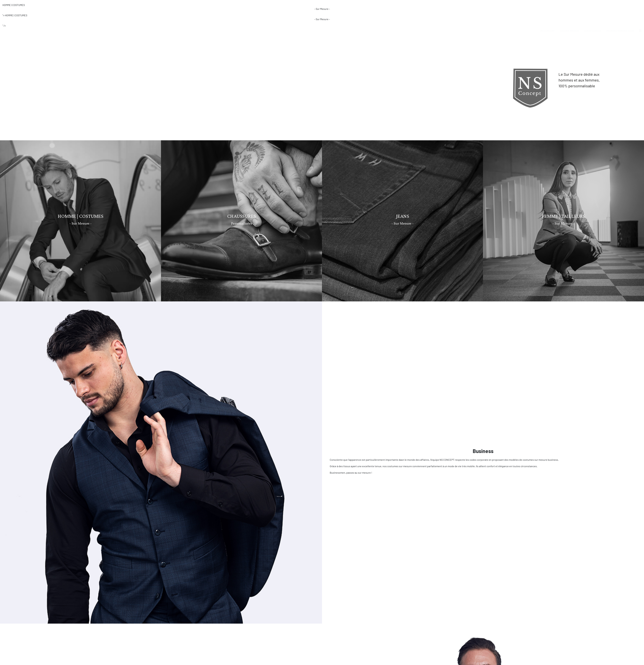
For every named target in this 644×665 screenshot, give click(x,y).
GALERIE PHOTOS (569, 3)
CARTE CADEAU (593, 3)
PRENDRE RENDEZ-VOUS (620, 3)
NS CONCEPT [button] (548, 3)
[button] (640, 3)
